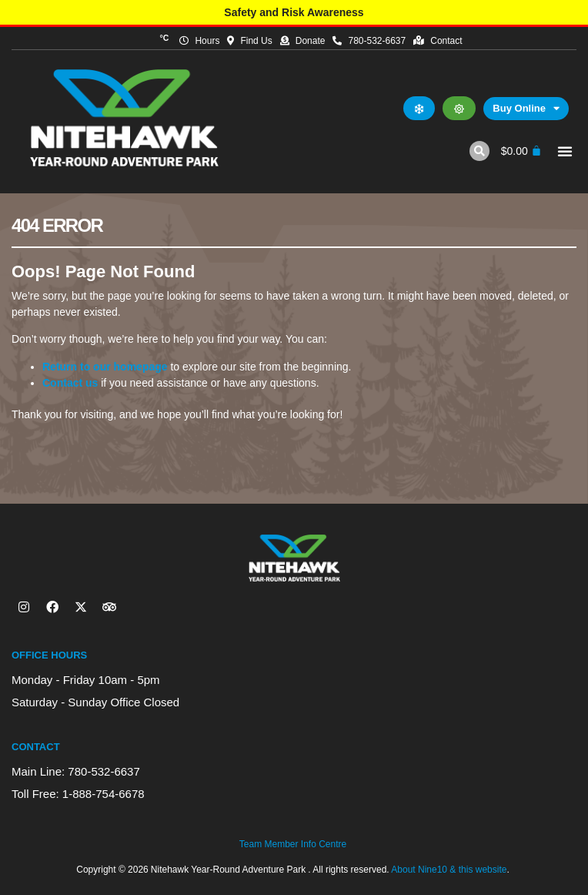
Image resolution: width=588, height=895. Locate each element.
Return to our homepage (105, 367)
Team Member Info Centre (293, 844)
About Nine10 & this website (449, 870)
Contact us (70, 383)
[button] (479, 151)
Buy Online (526, 109)
